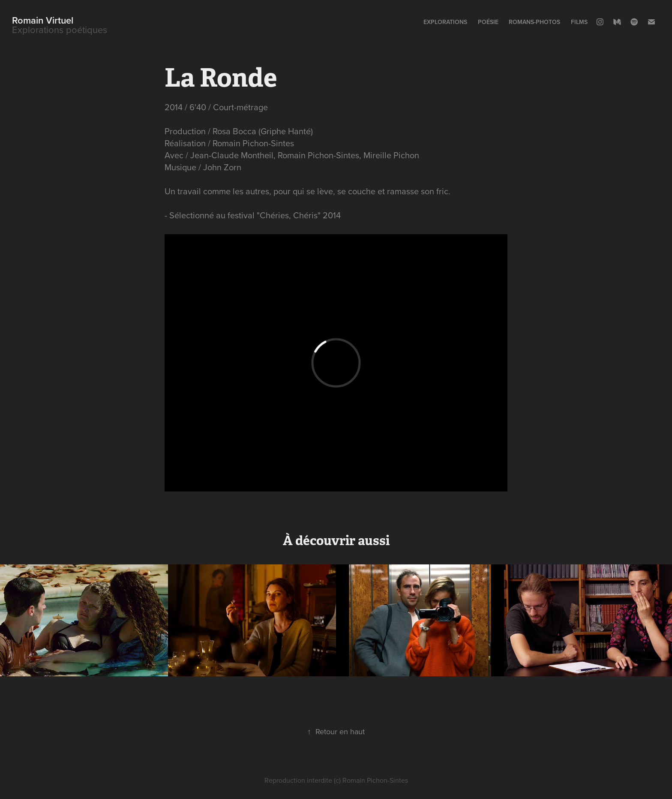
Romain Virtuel (43, 20)
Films (579, 22)
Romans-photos (534, 22)
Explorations (445, 22)
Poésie (488, 22)
